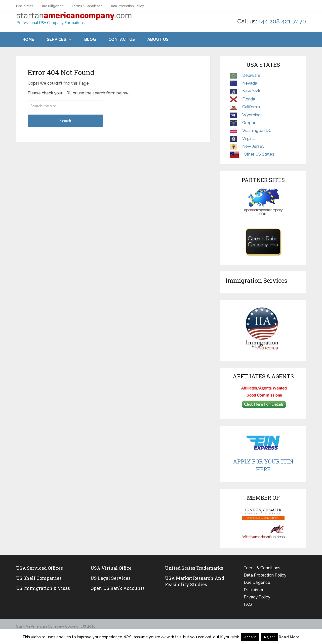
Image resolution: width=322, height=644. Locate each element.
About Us (158, 39)
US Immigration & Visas (43, 588)
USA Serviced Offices (39, 568)
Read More (289, 637)
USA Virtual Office (111, 568)
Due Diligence (52, 6)
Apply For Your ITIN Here (263, 465)
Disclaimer (25, 6)
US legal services (111, 578)
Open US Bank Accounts (118, 588)
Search (65, 121)
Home (28, 39)
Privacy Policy (257, 597)
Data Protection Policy (127, 6)
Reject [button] (269, 637)
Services (56, 39)
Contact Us (122, 39)
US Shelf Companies (39, 578)
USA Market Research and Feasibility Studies (195, 581)
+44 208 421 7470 (282, 21)
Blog (90, 39)
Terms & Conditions (87, 6)
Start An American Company (40, 626)
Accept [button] (250, 637)
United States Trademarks (194, 568)
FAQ (248, 604)
